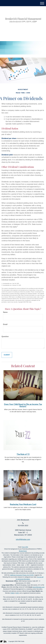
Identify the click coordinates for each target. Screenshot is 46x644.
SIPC (18, 593)
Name (5, 312)
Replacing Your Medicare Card (23, 504)
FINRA (12, 593)
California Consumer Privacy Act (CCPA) (22, 575)
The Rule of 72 (23, 454)
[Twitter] (1, 641)
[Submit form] (7, 355)
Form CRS (25, 547)
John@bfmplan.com (39, 587)
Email (5, 324)
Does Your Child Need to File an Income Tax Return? (23, 405)
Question (5, 337)
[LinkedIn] (5, 641)
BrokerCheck (23, 551)
